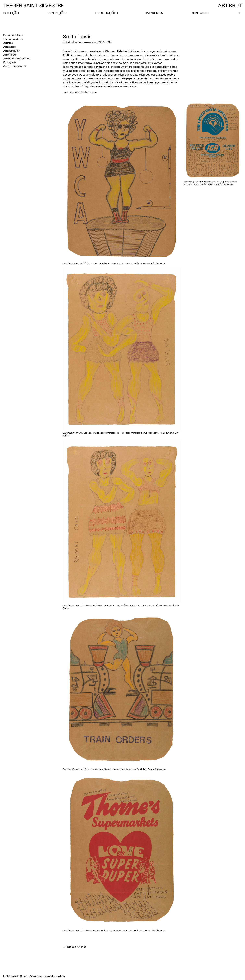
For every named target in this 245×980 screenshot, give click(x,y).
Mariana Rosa (58, 976)
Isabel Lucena (44, 976)
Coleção (11, 13)
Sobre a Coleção (14, 35)
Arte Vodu (10, 55)
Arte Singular (12, 51)
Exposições (57, 13)
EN (240, 13)
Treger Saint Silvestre (34, 5)
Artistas (8, 43)
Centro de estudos (15, 66)
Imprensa (154, 13)
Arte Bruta (10, 47)
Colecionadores (13, 39)
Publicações (107, 13)
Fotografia (10, 62)
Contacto (200, 13)
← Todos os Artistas (75, 947)
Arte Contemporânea (17, 59)
